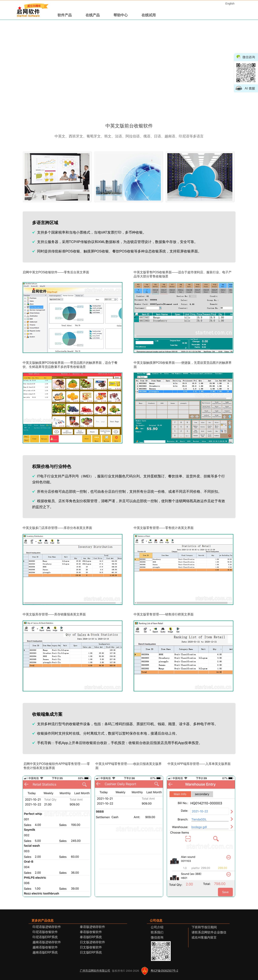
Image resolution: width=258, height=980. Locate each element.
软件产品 (65, 15)
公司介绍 (157, 927)
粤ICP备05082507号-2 (164, 971)
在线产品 (93, 15)
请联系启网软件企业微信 (207, 932)
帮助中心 (121, 15)
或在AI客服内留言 (203, 937)
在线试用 (149, 15)
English (230, 4)
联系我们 (157, 932)
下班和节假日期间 (203, 927)
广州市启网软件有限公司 (95, 971)
